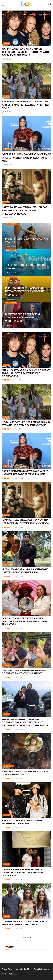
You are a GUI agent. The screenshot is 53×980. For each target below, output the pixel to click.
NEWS (6, 43)
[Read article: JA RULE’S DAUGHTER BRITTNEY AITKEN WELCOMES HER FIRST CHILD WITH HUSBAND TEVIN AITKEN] (26, 598)
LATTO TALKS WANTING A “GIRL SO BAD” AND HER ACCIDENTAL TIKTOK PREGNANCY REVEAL (25, 210)
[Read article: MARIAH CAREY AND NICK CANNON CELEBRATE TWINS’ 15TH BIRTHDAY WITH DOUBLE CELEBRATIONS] (26, 28)
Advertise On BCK (23, 969)
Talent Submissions (42, 969)
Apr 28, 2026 (18, 778)
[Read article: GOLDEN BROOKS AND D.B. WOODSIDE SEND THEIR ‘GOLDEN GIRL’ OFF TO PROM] (26, 901)
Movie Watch (11, 224)
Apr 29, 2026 (18, 576)
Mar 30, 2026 (10, 247)
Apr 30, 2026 (7, 165)
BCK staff (8, 380)
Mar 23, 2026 (10, 273)
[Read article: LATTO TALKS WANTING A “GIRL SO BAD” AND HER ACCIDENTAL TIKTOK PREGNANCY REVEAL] (26, 187)
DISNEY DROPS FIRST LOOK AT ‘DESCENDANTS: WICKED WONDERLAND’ (23, 318)
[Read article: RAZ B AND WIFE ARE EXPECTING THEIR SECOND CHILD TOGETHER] (26, 800)
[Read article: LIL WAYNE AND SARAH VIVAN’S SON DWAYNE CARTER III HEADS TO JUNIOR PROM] (26, 549)
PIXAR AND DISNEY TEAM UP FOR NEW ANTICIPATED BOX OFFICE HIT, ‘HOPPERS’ (25, 291)
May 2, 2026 (7, 59)
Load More (26, 937)
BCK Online (12, 974)
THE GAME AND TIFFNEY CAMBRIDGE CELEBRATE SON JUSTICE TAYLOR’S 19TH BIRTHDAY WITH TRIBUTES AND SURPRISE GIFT (26, 722)
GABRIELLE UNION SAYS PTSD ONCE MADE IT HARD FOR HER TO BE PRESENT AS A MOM (26, 158)
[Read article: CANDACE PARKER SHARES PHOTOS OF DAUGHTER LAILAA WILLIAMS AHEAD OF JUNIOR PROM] (26, 849)
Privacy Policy (7, 969)
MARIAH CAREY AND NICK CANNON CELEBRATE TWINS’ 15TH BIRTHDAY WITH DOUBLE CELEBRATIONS (25, 52)
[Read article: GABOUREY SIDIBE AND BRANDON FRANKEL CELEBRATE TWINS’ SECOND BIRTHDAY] (26, 650)
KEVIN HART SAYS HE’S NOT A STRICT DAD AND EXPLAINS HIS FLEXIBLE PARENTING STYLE (26, 105)
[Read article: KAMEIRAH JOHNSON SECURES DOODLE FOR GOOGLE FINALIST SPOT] (26, 751)
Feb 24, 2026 (10, 299)
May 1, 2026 (7, 112)
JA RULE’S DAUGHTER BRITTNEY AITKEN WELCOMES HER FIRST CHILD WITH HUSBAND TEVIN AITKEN (25, 621)
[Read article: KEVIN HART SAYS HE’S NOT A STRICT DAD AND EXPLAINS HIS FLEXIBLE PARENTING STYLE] (26, 81)
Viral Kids (9, 766)
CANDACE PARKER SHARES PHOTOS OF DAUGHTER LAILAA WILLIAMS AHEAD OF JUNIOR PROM (22, 872)
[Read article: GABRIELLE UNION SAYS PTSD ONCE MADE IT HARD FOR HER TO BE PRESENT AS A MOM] (26, 134)
